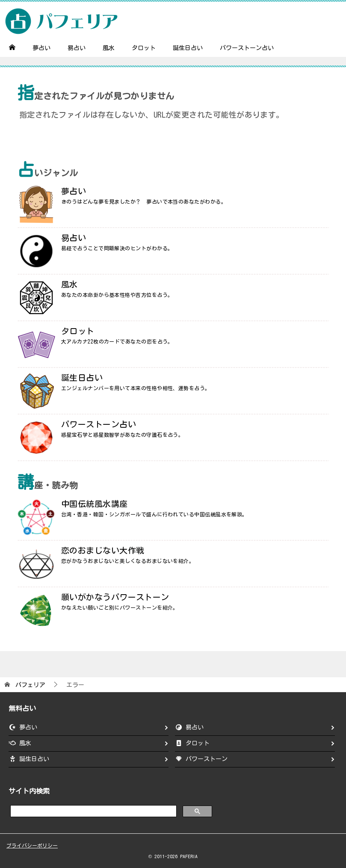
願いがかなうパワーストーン (115, 597)
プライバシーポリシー (32, 846)
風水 (109, 48)
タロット (144, 48)
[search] (93, 810)
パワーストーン (207, 759)
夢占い (41, 48)
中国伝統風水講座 (95, 504)
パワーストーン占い (247, 48)
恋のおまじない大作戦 (103, 550)
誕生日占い (188, 48)
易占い (77, 48)
